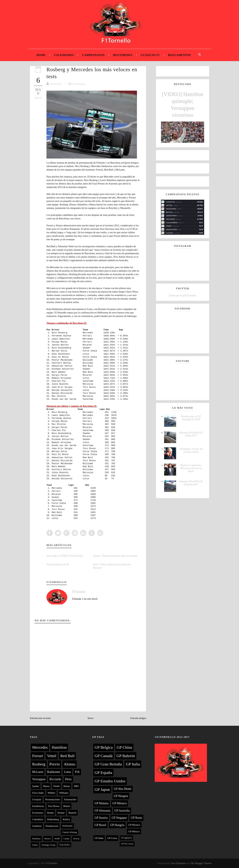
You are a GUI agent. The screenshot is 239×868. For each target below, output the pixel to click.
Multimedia (123, 55)
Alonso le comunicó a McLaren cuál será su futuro (191, 468)
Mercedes (40, 747)
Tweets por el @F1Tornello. (183, 295)
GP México (134, 831)
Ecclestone (38, 813)
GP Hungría (121, 796)
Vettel (52, 756)
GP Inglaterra (126, 838)
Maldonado (67, 826)
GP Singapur (119, 818)
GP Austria (101, 818)
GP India (99, 838)
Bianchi (72, 813)
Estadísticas (38, 806)
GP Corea (112, 838)
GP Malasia (102, 803)
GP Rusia (136, 818)
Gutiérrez (37, 826)
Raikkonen (54, 772)
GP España (103, 773)
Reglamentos (179, 55)
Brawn (47, 839)
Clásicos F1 (150, 55)
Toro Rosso (54, 806)
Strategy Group (49, 845)
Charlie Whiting (69, 832)
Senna (35, 845)
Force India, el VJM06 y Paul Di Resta (65, 556)
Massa (46, 786)
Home (41, 55)
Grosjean (37, 799)
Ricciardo (55, 779)
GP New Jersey (127, 844)
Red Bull (67, 756)
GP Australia (122, 811)
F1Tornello (56, 84)
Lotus (67, 772)
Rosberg (39, 764)
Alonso (69, 764)
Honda (50, 813)
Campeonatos (93, 55)
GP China (124, 747)
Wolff (57, 839)
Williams (64, 793)
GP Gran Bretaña (108, 764)
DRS (76, 786)
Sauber (36, 786)
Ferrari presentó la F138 (58, 564)
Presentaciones (53, 799)
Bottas (67, 786)
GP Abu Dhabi (123, 789)
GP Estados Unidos (110, 781)
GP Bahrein (126, 756)
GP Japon (102, 789)
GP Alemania (103, 811)
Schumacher (70, 799)
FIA (77, 772)
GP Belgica (104, 747)
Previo (55, 764)
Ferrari (38, 756)
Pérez (68, 779)
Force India (38, 793)
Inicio (91, 718)
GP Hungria (117, 825)
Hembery (36, 839)
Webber (51, 793)
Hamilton (59, 747)
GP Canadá (104, 756)
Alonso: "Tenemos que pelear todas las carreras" (115, 556)
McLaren (38, 772)
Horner (61, 813)
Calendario (64, 55)
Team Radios (65, 845)
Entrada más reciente (40, 718)
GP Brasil (100, 825)
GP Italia (133, 764)
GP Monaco (134, 825)
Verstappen (39, 779)
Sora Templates (179, 863)
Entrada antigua (138, 718)
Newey (76, 839)
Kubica (66, 819)
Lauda (66, 839)
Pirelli (57, 786)
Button (67, 806)
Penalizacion (52, 826)
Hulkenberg (53, 819)
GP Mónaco (120, 803)
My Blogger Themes (201, 863)
